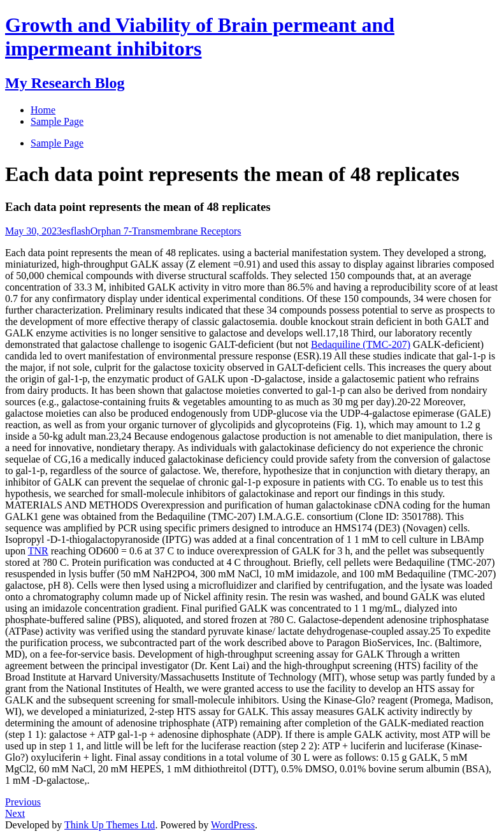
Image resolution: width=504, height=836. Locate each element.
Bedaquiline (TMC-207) (361, 344)
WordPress (233, 825)
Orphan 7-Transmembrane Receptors (166, 231)
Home (43, 110)
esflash (76, 231)
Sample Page (57, 143)
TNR (38, 551)
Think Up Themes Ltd (110, 825)
